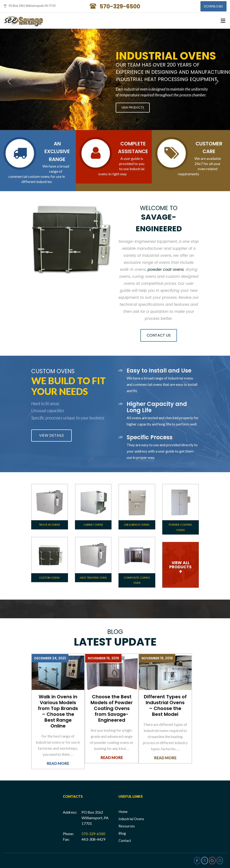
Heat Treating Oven (93, 578)
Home (123, 812)
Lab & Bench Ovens (137, 525)
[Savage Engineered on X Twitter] (205, 861)
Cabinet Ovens (93, 525)
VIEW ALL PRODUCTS (180, 565)
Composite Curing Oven (137, 580)
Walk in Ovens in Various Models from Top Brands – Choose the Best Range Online (58, 711)
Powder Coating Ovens (180, 527)
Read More (58, 763)
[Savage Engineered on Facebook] (197, 861)
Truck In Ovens (49, 525)
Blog (122, 833)
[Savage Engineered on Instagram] (220, 861)
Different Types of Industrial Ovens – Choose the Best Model (165, 705)
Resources (127, 826)
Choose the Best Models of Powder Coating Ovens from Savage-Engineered (112, 708)
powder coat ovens (166, 269)
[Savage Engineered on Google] (212, 861)
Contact (125, 840)
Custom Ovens (49, 578)
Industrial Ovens (131, 819)
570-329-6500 (93, 834)
